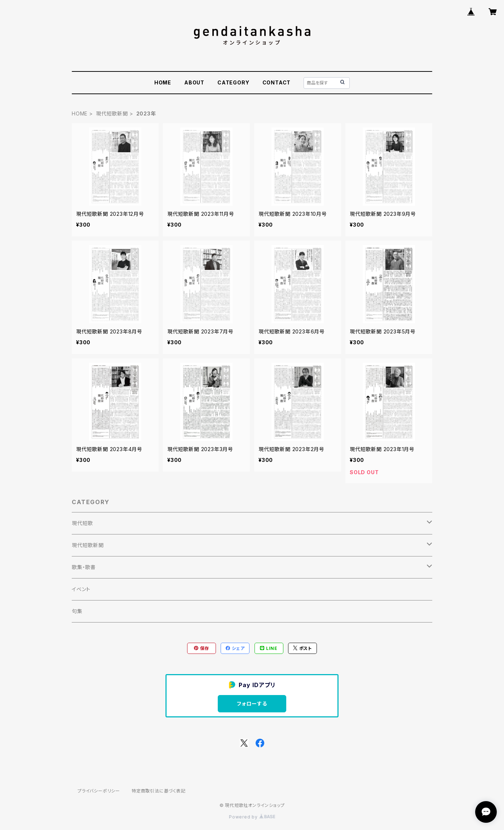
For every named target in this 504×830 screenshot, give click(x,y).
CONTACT (277, 82)
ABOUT (194, 82)
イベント (81, 589)
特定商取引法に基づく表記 (159, 791)
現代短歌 (82, 523)
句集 (77, 611)
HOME (163, 82)
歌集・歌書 (84, 567)
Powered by (252, 817)
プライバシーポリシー (99, 791)
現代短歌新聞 (112, 113)
